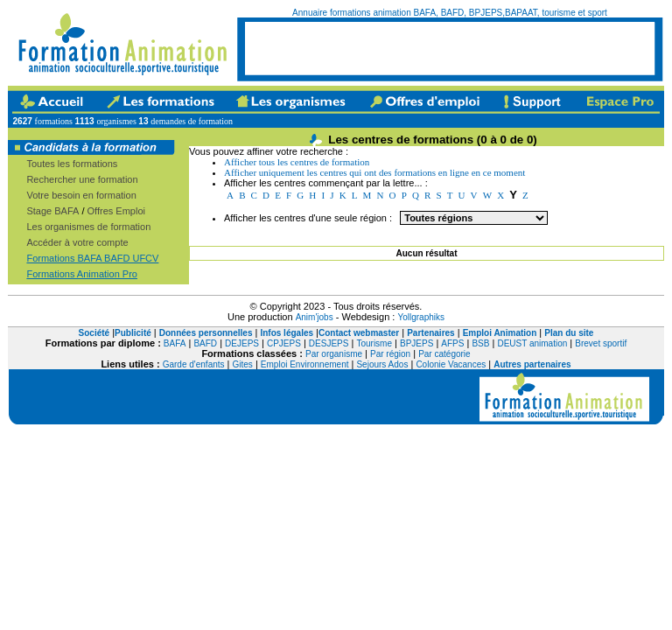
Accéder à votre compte (77, 242)
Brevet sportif (601, 343)
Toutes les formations (72, 164)
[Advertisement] (450, 48)
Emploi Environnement (305, 364)
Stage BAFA (52, 211)
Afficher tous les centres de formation (297, 162)
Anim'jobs (315, 317)
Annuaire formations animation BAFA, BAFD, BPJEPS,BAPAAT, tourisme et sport (450, 13)
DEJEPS (242, 343)
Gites (243, 364)
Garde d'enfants (194, 364)
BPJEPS (416, 343)
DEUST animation (532, 343)
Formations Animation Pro (82, 274)
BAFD (205, 343)
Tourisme (374, 343)
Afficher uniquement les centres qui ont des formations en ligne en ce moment (374, 172)
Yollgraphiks (421, 317)
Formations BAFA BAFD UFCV (92, 258)
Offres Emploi (116, 211)
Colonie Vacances (451, 364)
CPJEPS (284, 343)
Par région (390, 354)
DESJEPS (329, 343)
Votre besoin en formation (81, 195)
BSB (480, 343)
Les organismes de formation (88, 227)
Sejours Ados (382, 364)
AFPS (452, 343)
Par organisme (334, 354)
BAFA (175, 343)
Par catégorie (444, 354)
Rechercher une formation (82, 179)
